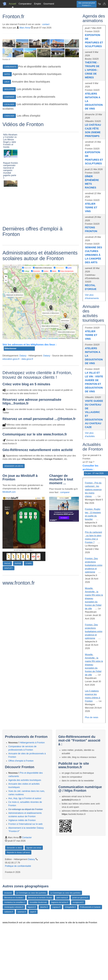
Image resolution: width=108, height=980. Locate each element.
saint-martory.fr (62, 898)
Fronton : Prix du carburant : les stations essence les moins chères (93, 490)
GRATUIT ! (9, 606)
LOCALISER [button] (9, 104)
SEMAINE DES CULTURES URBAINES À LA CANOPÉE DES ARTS (94, 255)
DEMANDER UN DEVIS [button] (14, 504)
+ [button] (6, 315)
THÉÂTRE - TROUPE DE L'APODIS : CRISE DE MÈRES (92, 70)
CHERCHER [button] (9, 116)
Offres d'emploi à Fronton (21, 761)
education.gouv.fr (11, 397)
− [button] (6, 319)
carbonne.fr (9, 912)
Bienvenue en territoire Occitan (40, 898)
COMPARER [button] (9, 97)
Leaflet (44, 376)
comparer (65, 531)
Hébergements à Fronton (32, 743)
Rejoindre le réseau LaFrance (18, 852)
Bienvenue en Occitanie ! (14, 898)
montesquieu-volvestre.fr (14, 907)
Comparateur (25, 4)
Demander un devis (14, 848)
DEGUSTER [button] (9, 89)
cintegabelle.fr (70, 907)
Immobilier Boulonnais (38, 902)
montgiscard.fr (78, 902)
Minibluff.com (9, 530)
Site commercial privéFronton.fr (87, 4)
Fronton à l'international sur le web (25, 824)
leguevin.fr (32, 907)
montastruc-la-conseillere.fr (15, 902)
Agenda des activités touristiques (25, 780)
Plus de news (92, 717)
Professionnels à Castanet (90, 907)
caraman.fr (22, 912)
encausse (8, 893)
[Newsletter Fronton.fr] (99, 4)
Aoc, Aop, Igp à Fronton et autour (25, 798)
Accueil (12, 4)
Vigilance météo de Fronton (22, 820)
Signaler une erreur (34, 848)
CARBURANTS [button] (10, 67)
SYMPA (28, 602)
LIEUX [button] (7, 82)
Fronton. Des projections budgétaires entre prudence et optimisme (94, 565)
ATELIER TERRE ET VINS (91, 207)
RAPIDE (18, 602)
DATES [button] (7, 74)
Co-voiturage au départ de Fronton (26, 809)
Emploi (38, 4)
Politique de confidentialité (18, 866)
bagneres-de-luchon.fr (60, 902)
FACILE (7, 602)
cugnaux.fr (56, 907)
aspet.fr (33, 912)
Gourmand (49, 4)
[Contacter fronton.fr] (104, 4)
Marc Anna (25, 28)
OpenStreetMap (53, 376)
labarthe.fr (44, 907)
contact (46, 24)
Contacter (27, 837)
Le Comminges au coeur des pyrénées (31, 893)
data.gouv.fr (27, 397)
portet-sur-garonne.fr (80, 898)
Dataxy (23, 394)
